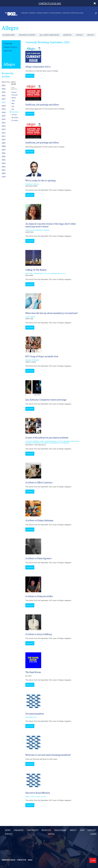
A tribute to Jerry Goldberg (39, 634)
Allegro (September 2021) (38, 66)
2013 (4, 129)
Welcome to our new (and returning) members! (48, 755)
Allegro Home (9, 35)
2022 (4, 99)
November (15, 117)
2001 (4, 170)
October (14, 115)
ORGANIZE (32, 13)
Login (93, 860)
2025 (4, 89)
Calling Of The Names (36, 270)
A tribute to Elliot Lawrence (39, 482)
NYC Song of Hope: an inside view (42, 356)
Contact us (21, 860)
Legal (30, 860)
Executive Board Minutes (38, 793)
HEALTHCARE (54, 13)
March (14, 98)
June (13, 106)
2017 (4, 116)
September (15, 112)
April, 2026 (8, 50)
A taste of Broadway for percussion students (47, 437)
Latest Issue (8, 43)
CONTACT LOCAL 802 (50, 3)
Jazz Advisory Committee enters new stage (46, 399)
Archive (90, 35)
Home (23, 13)
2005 (4, 156)
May (13, 103)
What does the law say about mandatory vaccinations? (51, 313)
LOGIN (82, 13)
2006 (4, 153)
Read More (30, 76)
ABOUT (60, 13)
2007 (4, 150)
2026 (4, 85)
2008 (4, 146)
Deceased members (35, 713)
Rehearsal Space (8, 860)
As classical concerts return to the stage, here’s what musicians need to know (51, 225)
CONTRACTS (40, 13)
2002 (4, 167)
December (15, 120)
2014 (4, 126)
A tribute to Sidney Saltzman (39, 520)
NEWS (26, 13)
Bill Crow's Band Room (49, 35)
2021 (4, 102)
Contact (79, 35)
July (13, 109)
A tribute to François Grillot (39, 596)
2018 (4, 112)
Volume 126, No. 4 (10, 47)
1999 (4, 177)
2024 (4, 92)
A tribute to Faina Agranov (38, 558)
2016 (4, 119)
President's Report (27, 35)
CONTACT (68, 13)
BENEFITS (46, 13)
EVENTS (73, 13)
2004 (4, 160)
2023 (4, 95)
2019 (4, 109)
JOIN (64, 13)
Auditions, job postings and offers (42, 104)
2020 (4, 106)
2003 (4, 163)
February (15, 95)
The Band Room (33, 672)
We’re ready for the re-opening (40, 180)
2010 (4, 139)
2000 (4, 173)
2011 (4, 136)
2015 (4, 122)
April (13, 100)
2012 (4, 133)
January (14, 92)
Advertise (67, 35)
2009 (4, 143)
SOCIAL (78, 13)
